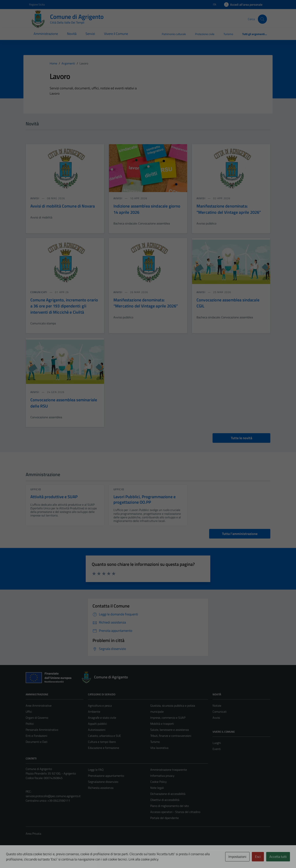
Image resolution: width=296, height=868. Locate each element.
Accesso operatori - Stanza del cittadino (175, 812)
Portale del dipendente (165, 818)
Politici (30, 724)
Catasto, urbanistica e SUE (104, 736)
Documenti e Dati (37, 742)
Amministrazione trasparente (169, 770)
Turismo (228, 34)
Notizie (217, 706)
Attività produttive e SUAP (54, 497)
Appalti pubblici (97, 724)
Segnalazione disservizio (103, 782)
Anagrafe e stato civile (102, 718)
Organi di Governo (37, 718)
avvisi (35, 198)
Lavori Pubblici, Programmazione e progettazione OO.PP (145, 499)
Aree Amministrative (39, 706)
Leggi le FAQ (96, 770)
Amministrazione (46, 34)
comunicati (39, 292)
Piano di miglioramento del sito (170, 806)
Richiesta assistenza (101, 788)
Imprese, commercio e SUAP (168, 718)
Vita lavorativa (159, 748)
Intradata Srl (46, 857)
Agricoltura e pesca (100, 706)
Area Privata (33, 834)
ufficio (36, 489)
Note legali (157, 788)
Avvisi (216, 718)
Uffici (29, 712)
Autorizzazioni (97, 730)
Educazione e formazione (104, 748)
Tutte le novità (242, 438)
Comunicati (220, 712)
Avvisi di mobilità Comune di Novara (63, 206)
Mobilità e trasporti (162, 724)
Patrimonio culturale (174, 34)
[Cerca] (262, 19)
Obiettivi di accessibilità (165, 800)
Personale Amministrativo (42, 730)
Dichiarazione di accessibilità (168, 794)
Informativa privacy (162, 776)
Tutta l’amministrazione (240, 534)
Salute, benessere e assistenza (170, 730)
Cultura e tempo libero (102, 742)
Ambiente (94, 712)
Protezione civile (205, 34)
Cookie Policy (158, 782)
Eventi (217, 749)
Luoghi (217, 743)
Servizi (90, 34)
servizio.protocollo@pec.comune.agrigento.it (53, 796)
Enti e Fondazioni (36, 736)
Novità (72, 34)
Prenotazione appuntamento (106, 776)
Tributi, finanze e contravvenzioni (171, 736)
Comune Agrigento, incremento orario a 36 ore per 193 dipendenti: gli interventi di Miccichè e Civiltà (64, 306)
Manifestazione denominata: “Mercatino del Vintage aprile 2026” (229, 209)
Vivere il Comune (116, 34)
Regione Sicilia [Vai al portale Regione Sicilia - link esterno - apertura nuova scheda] (37, 4)
